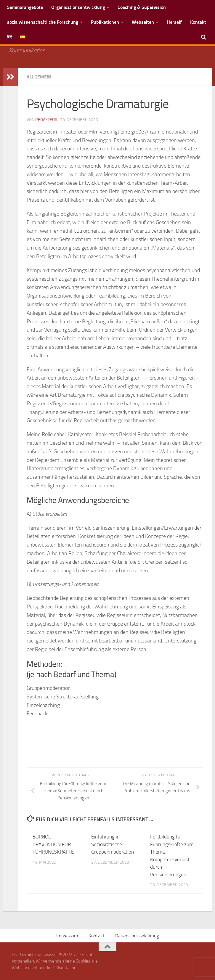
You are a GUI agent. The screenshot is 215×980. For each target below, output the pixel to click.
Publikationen (105, 22)
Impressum (67, 936)
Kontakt (198, 22)
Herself (174, 22)
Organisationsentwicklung (78, 7)
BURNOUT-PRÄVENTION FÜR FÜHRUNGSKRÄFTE (53, 844)
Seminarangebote (25, 7)
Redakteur (46, 120)
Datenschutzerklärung (137, 936)
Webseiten (143, 22)
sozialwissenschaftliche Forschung (43, 22)
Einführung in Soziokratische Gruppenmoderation (113, 844)
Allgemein (39, 77)
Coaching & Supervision (142, 7)
